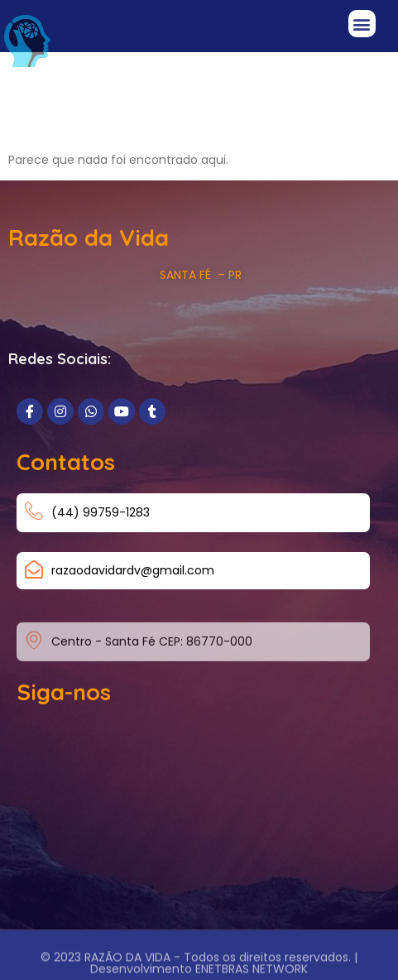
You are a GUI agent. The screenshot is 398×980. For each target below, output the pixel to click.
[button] (362, 24)
